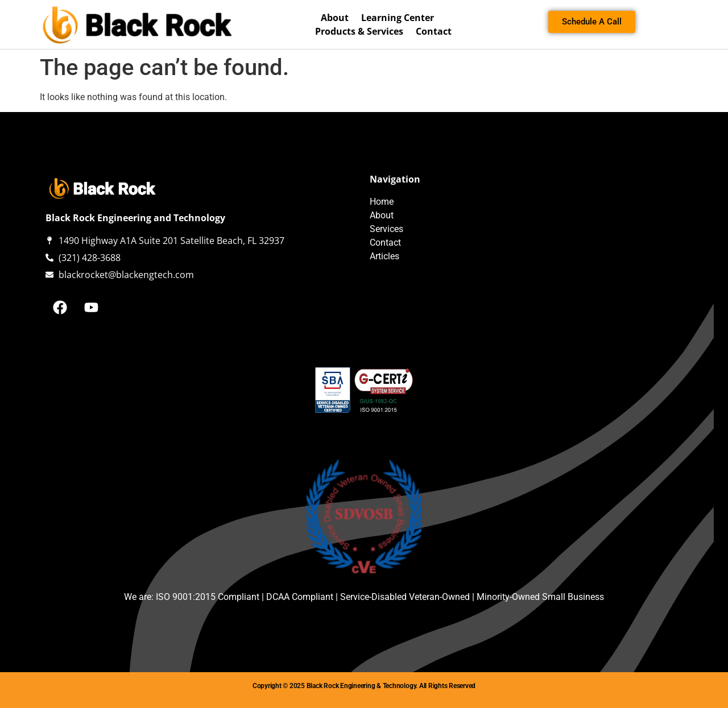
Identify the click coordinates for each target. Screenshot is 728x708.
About (335, 18)
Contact (434, 31)
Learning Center (398, 18)
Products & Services (359, 31)
